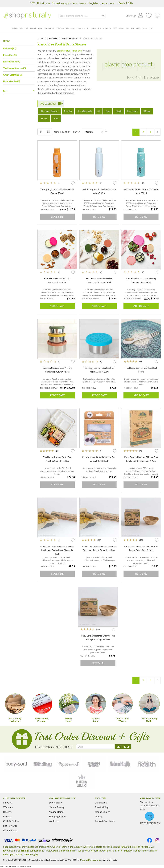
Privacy (98, 816)
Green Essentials (85, 111)
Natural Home (56, 812)
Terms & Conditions (105, 821)
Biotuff (119, 111)
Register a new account (102, 3)
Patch (56, 119)
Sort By (77, 132)
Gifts (144, 28)
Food (115, 28)
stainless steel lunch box (69, 51)
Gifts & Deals (10, 830)
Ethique (147, 111)
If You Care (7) (10, 55)
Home (40, 38)
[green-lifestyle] (94, 764)
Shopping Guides (58, 816)
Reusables (107, 28)
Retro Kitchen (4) (12, 62)
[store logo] (27, 16)
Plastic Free (71, 28)
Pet (133, 28)
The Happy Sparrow (50, 111)
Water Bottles (83, 28)
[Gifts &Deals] (69, 704)
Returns (7, 812)
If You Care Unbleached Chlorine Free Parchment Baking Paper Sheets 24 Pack (57, 550)
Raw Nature (132, 111)
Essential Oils (50, 28)
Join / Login (131, 16)
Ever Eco (68, 111)
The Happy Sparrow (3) (14, 68)
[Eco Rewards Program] (42, 704)
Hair (21, 28)
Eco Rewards (10, 826)
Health (121, 28)
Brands (15, 28)
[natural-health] (120, 764)
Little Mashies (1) (12, 81)
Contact (7, 816)
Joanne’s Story (102, 812)
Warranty (8, 807)
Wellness (54, 821)
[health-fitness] (43, 764)
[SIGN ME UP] (123, 747)
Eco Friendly (55, 803)
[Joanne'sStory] (96, 704)
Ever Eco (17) (10, 48)
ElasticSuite (26, 866)
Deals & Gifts (126, 3)
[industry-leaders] (82, 781)
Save (150, 28)
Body (40, 28)
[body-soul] (17, 764)
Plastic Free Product (70, 38)
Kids (128, 28)
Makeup (33, 28)
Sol (99, 111)
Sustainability (102, 807)
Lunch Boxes (96, 28)
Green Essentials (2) (13, 75)
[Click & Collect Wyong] (123, 704)
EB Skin (44, 119)
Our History (101, 803)
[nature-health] (146, 764)
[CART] (158, 16)
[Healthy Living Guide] (149, 704)
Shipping (8, 803)
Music (138, 28)
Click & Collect (11, 821)
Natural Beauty (57, 807)
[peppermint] (68, 764)
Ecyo (108, 111)
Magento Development (90, 860)
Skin (27, 28)
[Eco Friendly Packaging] (15, 704)
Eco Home (61, 28)
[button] (73, 183)
